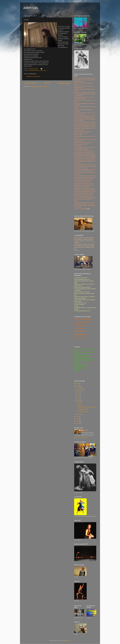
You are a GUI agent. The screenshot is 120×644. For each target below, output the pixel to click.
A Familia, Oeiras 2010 (83, 409)
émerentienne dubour (34, 70)
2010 (77, 417)
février (79, 401)
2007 (77, 424)
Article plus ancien (64, 83)
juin (78, 394)
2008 (77, 421)
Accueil (47, 83)
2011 (77, 386)
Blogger (69, 641)
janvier (79, 414)
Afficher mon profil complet (81, 438)
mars (79, 399)
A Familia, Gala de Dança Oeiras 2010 (87, 407)
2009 (77, 419)
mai (78, 396)
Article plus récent (30, 83)
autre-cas (31, 7)
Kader (41, 70)
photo (45, 70)
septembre (80, 390)
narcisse (79, 405)
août (78, 392)
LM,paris (86, 430)
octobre (79, 388)
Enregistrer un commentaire (33, 76)
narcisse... (80, 403)
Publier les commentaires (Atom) (39, 86)
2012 (77, 383)
